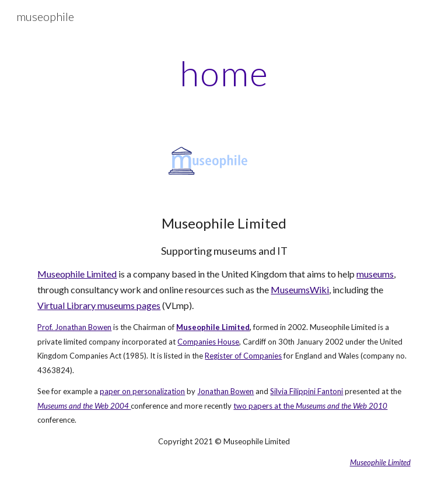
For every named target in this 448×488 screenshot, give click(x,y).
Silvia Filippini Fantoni (307, 391)
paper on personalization (142, 391)
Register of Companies (243, 356)
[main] (224, 73)
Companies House (208, 342)
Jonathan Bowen (225, 391)
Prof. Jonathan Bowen (74, 327)
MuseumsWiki (300, 289)
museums (375, 274)
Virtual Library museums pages (99, 305)
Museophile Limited (77, 274)
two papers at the (265, 406)
